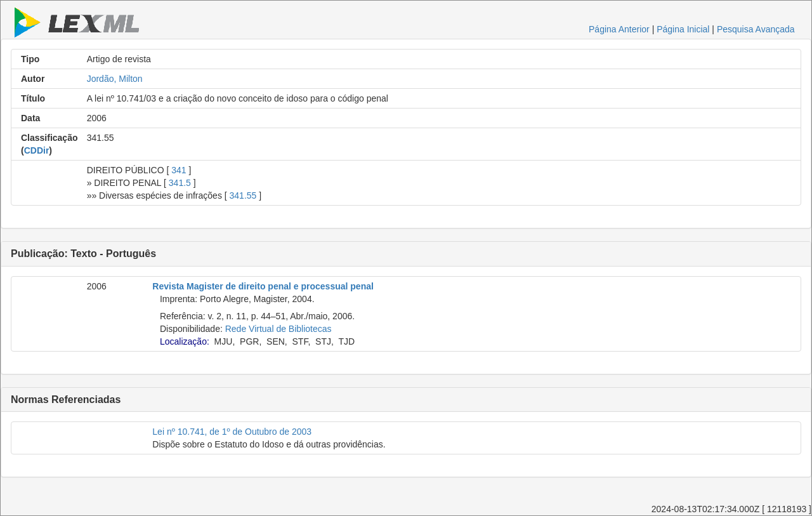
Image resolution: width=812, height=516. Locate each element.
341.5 (180, 183)
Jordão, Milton (115, 79)
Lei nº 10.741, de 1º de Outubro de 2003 (232, 432)
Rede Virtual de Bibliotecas (278, 329)
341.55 (243, 195)
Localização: (185, 341)
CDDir (37, 150)
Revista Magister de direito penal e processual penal (263, 286)
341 (179, 170)
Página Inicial (683, 29)
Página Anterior (619, 29)
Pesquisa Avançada (756, 29)
